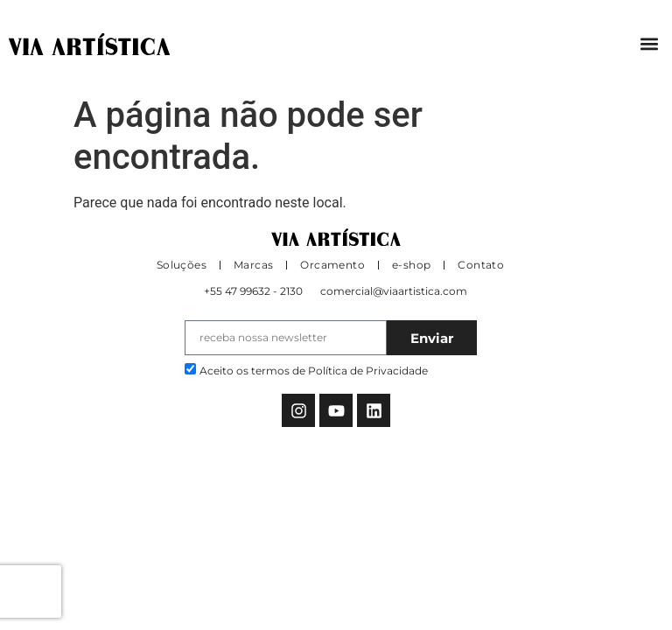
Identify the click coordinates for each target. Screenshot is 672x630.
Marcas (253, 265)
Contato (481, 265)
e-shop (411, 265)
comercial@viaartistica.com (394, 291)
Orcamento (332, 265)
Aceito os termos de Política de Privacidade (314, 371)
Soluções (182, 265)
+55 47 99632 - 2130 (253, 291)
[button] (649, 44)
